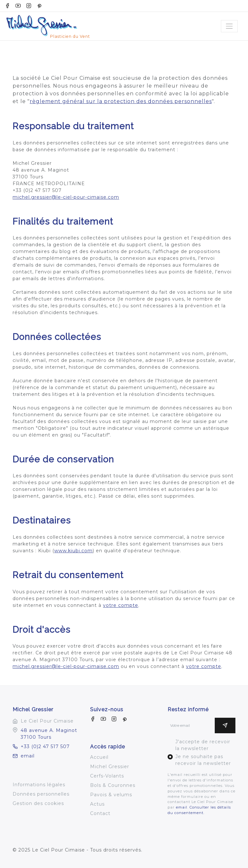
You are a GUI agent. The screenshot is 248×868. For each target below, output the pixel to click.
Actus (97, 804)
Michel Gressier (110, 767)
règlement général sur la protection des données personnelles (121, 101)
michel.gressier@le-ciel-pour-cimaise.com (66, 197)
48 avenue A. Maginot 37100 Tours (49, 734)
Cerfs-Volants (107, 776)
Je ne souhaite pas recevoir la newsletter (203, 760)
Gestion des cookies (38, 803)
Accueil (99, 757)
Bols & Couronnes (113, 785)
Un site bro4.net (33, 857)
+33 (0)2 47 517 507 (41, 746)
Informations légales (39, 785)
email (24, 756)
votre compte (121, 605)
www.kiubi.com (73, 551)
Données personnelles (41, 794)
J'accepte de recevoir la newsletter (203, 745)
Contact (100, 813)
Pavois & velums (111, 795)
